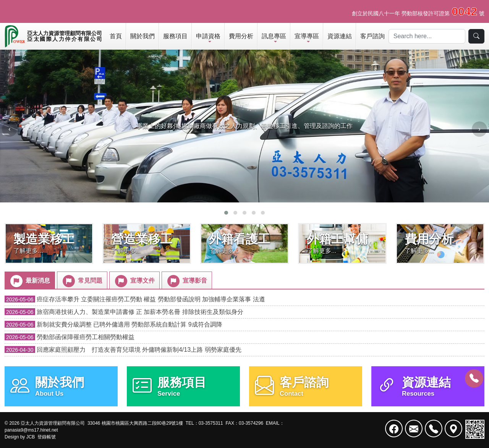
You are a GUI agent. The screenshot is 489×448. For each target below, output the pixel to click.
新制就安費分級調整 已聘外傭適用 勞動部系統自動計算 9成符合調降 (113, 324)
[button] (226, 213)
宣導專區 (307, 36)
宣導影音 (186, 281)
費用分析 (241, 36)
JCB (31, 437)
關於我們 (142, 36)
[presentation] (10, 129)
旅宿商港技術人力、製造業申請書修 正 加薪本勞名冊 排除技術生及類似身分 (124, 312)
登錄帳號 (47, 437)
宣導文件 (134, 281)
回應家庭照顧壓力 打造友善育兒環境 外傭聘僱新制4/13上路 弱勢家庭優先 (123, 350)
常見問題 (82, 281)
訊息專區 (274, 36)
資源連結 (340, 36)
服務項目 (175, 36)
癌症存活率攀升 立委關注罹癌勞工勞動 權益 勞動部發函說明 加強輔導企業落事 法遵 (135, 299)
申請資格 (208, 36)
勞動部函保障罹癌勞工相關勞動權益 (70, 337)
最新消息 (29, 281)
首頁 (116, 36)
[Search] (427, 36)
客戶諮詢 (372, 36)
